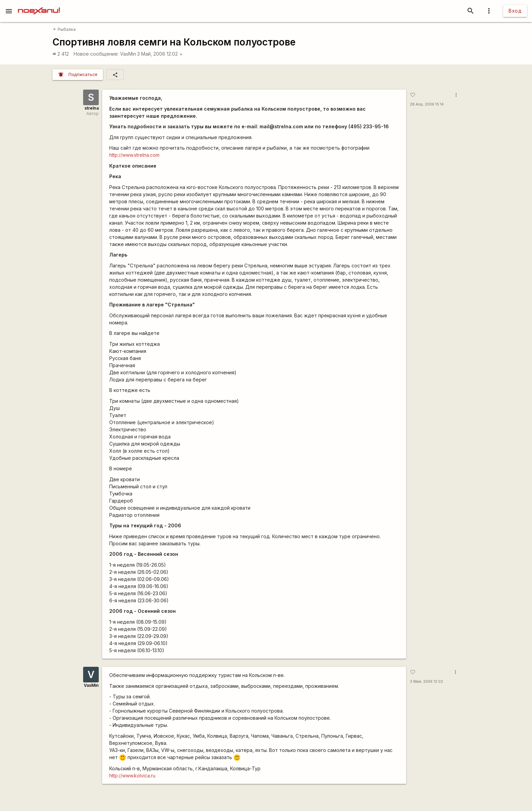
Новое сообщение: (96, 54)
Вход (515, 11)
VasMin (128, 54)
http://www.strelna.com (134, 155)
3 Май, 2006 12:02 (160, 54)
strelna (92, 108)
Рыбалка (64, 29)
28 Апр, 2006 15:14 (427, 104)
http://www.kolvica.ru (132, 776)
